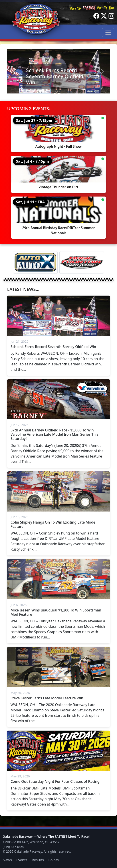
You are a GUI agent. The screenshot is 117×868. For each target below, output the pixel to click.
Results (38, 860)
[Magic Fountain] (82, 262)
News (7, 860)
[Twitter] (104, 16)
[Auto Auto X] (35, 262)
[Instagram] (111, 16)
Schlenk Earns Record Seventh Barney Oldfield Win (55, 76)
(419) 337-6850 (13, 847)
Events (22, 860)
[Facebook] (96, 16)
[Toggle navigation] (108, 33)
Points (53, 860)
